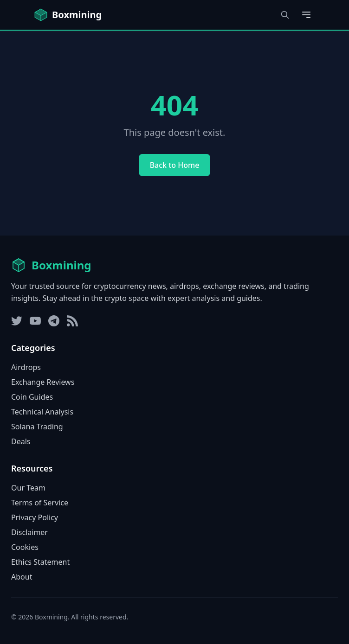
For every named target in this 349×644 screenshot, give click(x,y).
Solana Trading (37, 427)
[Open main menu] (306, 15)
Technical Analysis (42, 412)
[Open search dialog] (285, 15)
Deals (21, 441)
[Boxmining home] (68, 15)
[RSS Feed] (72, 321)
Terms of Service (40, 503)
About (22, 577)
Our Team (28, 488)
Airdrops (26, 367)
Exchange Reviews (43, 382)
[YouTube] (35, 321)
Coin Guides (32, 397)
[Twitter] (17, 321)
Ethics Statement (40, 562)
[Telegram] (54, 321)
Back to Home (175, 165)
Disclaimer (29, 532)
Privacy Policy (35, 517)
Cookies (25, 547)
